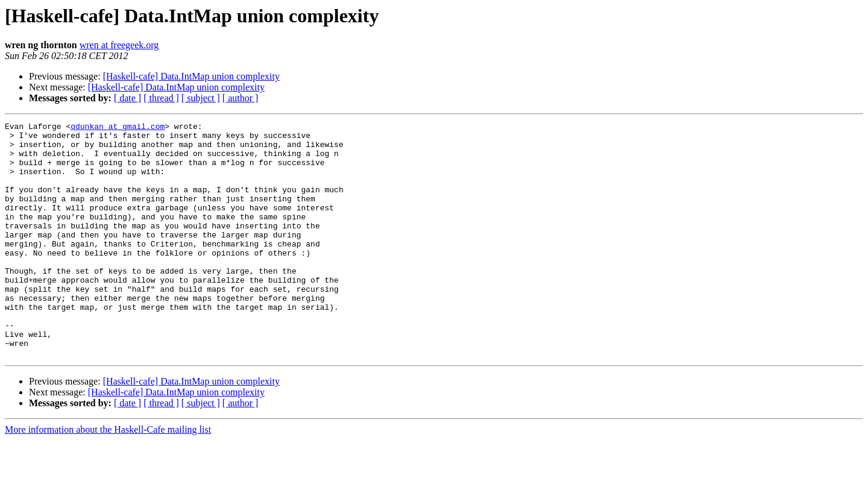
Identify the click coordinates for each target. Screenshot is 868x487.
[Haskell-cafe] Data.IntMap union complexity (191, 76)
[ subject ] (201, 98)
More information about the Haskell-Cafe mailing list (108, 476)
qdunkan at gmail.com (118, 128)
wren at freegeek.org (119, 45)
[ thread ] (161, 98)
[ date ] (127, 98)
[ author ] (241, 98)
